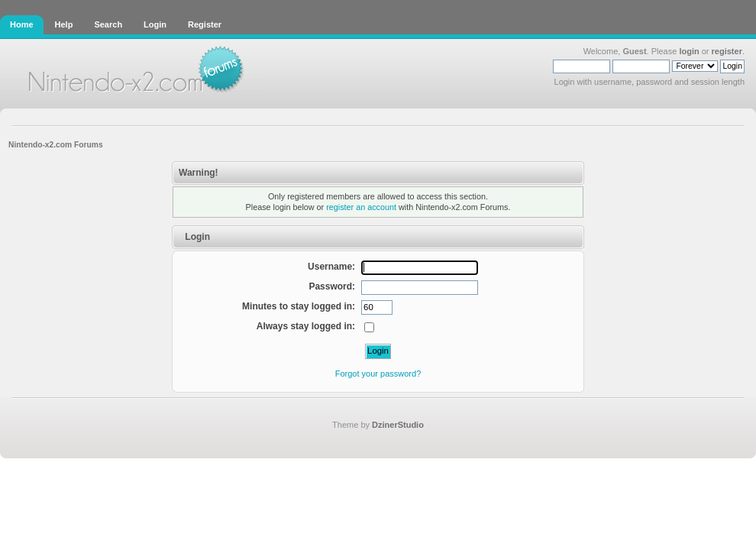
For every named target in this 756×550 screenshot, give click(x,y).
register (727, 51)
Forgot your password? (378, 374)
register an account (361, 207)
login (689, 51)
